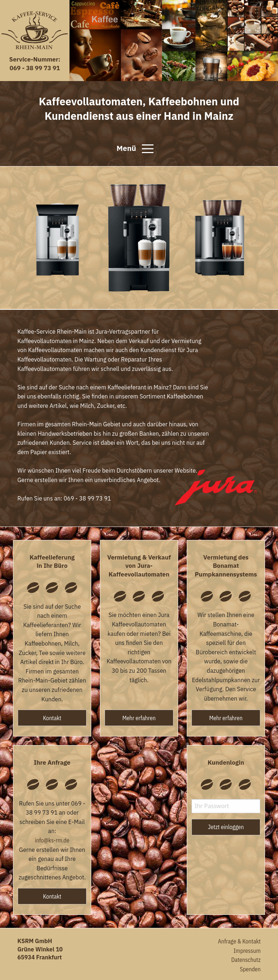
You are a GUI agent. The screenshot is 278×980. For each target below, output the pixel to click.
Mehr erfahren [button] (139, 718)
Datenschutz (246, 960)
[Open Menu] (148, 149)
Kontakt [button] (52, 718)
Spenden (250, 969)
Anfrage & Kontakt (239, 941)
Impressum (247, 951)
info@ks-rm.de (52, 840)
